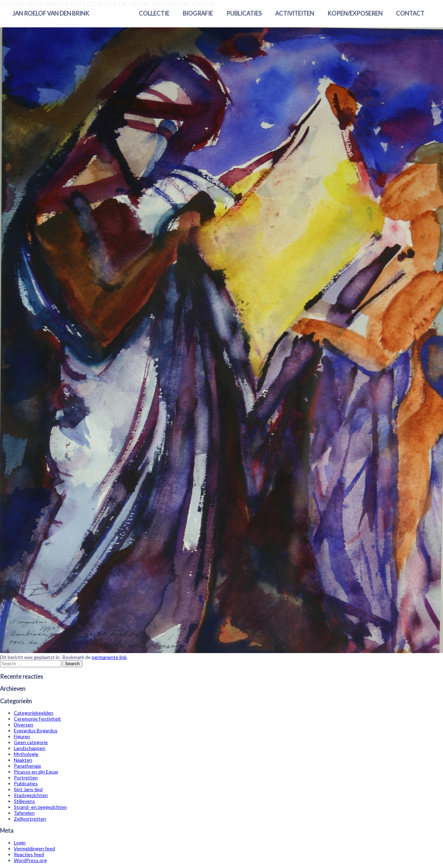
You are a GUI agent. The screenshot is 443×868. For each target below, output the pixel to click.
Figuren (22, 736)
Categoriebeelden (34, 713)
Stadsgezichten (31, 795)
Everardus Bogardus (36, 730)
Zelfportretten (30, 819)
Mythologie (26, 754)
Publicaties (244, 13)
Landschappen (30, 748)
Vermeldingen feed (34, 848)
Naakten (23, 760)
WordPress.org (30, 860)
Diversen (24, 725)
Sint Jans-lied (28, 789)
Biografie (198, 13)
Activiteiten (295, 13)
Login (20, 843)
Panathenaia (27, 766)
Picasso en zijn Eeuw (36, 772)
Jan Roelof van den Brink (51, 13)
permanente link (109, 657)
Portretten (26, 777)
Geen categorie (31, 742)
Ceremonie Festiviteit (37, 719)
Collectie (154, 13)
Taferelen (24, 813)
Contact (410, 13)
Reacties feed (29, 854)
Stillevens (24, 801)
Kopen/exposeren (355, 13)
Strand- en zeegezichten (40, 807)
